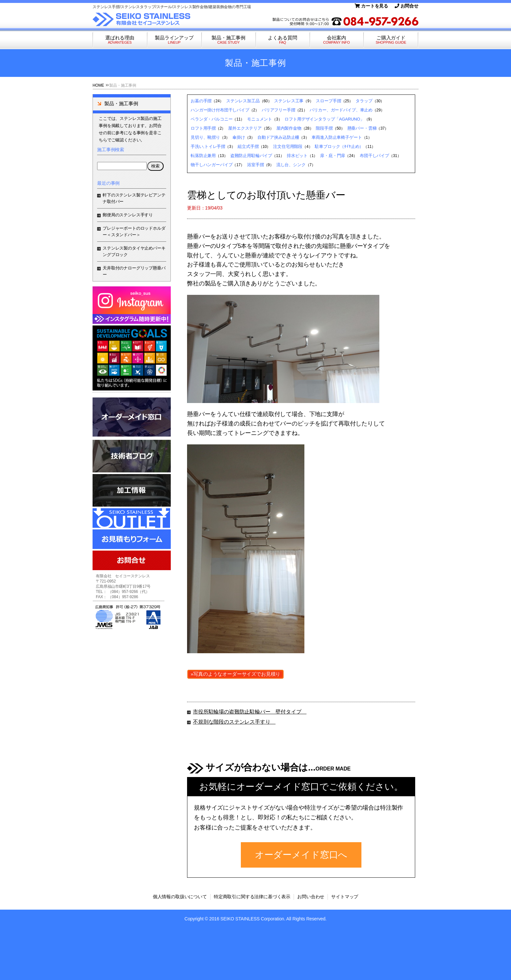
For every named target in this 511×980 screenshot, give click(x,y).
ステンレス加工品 (243, 101)
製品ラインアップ (174, 40)
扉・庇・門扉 (333, 156)
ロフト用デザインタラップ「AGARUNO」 (324, 119)
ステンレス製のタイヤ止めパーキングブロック (134, 251)
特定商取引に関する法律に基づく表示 (252, 897)
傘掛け (239, 137)
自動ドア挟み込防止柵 (278, 137)
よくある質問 (283, 40)
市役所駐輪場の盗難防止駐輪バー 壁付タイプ (250, 712)
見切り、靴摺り (205, 137)
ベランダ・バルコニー (212, 119)
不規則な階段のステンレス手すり (234, 722)
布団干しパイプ (374, 156)
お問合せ (407, 6)
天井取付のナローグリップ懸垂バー (134, 271)
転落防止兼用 (203, 156)
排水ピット (297, 156)
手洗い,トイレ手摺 (208, 146)
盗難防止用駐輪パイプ (251, 156)
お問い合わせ (311, 897)
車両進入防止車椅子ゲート (337, 137)
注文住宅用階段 (288, 146)
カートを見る (371, 6)
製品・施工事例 (228, 40)
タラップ (364, 101)
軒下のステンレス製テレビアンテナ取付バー (134, 198)
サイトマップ (345, 897)
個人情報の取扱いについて (180, 897)
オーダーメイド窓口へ (301, 855)
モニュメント (260, 119)
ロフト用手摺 (203, 128)
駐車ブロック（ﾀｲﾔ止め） (339, 146)
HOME (98, 85)
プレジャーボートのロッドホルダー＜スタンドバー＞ (134, 231)
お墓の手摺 (201, 101)
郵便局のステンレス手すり (128, 215)
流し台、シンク (291, 165)
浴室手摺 (255, 165)
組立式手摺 (248, 146)
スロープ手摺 (328, 101)
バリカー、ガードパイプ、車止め (341, 110)
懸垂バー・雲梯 (362, 128)
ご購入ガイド (391, 40)
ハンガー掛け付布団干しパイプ (220, 110)
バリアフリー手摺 (278, 110)
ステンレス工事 (289, 101)
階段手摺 (324, 128)
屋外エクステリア (245, 128)
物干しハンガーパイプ (212, 165)
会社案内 (336, 40)
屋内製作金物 (289, 128)
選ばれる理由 (120, 40)
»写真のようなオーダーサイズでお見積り (235, 674)
